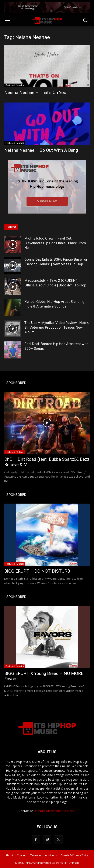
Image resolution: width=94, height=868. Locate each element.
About (9, 855)
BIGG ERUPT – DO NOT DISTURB (37, 571)
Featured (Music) (15, 85)
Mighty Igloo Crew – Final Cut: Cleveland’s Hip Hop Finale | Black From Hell (55, 243)
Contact (22, 855)
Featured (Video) (15, 452)
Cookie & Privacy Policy (75, 855)
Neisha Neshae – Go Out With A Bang (41, 150)
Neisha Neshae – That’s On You (35, 92)
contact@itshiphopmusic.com (55, 811)
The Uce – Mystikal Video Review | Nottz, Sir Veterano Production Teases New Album (57, 327)
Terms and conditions (43, 855)
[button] (7, 21)
